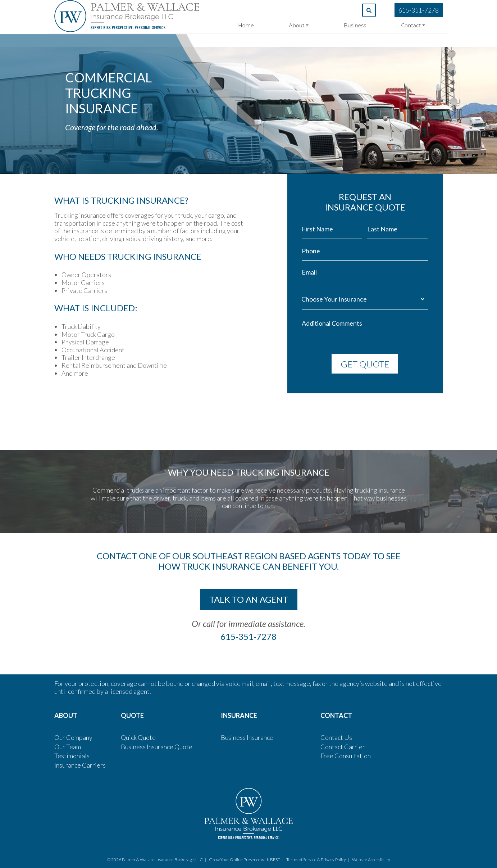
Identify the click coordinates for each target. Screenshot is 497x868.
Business (355, 26)
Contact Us (336, 737)
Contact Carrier (343, 747)
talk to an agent (249, 599)
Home (246, 26)
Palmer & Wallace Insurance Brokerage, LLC (162, 860)
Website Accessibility (371, 860)
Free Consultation (346, 756)
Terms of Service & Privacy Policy (316, 860)
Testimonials (72, 756)
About (297, 26)
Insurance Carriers (80, 765)
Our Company (73, 737)
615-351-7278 (419, 10)
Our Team (68, 747)
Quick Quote (138, 737)
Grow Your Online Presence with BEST (245, 860)
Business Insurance (247, 737)
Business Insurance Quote (157, 747)
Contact (411, 26)
